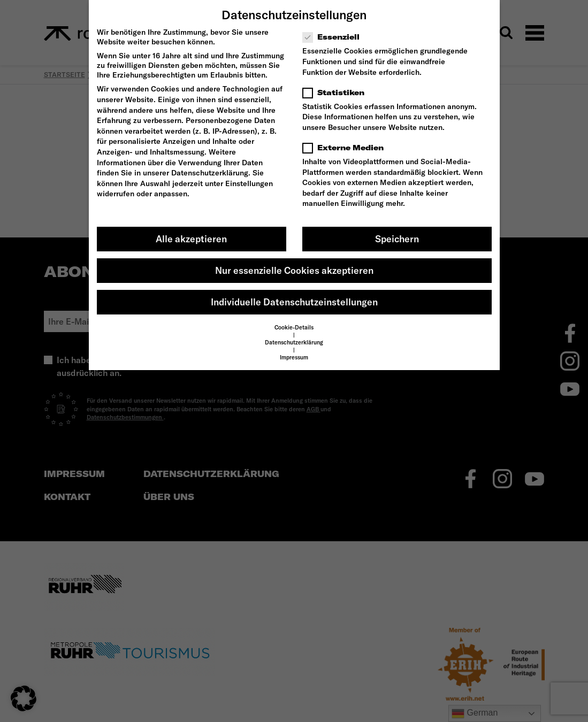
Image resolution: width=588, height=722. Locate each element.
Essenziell (334, 37)
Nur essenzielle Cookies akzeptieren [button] (294, 270)
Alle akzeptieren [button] (191, 239)
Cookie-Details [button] (294, 327)
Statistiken (337, 93)
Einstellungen (249, 183)
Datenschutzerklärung (210, 173)
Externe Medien (346, 148)
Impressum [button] (294, 357)
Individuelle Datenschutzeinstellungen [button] (294, 302)
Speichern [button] (397, 239)
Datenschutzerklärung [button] (294, 342)
